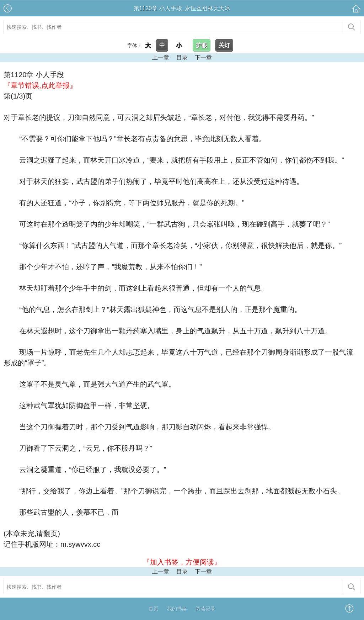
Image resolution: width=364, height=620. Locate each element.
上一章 (161, 57)
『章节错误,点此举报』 (40, 85)
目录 (182, 57)
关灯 (224, 45)
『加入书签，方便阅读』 (182, 562)
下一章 (203, 57)
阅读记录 (205, 609)
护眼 (202, 45)
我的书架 (177, 609)
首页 (154, 609)
